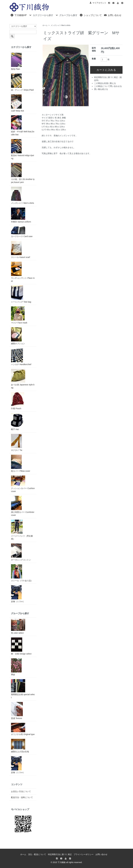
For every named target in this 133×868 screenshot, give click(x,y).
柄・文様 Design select (21, 646)
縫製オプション (18, 336)
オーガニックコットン (21, 552)
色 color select (18, 627)
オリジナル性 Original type (23, 729)
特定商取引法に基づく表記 (60, 854)
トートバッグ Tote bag (21, 294)
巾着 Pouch (18, 401)
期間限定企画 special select (23, 689)
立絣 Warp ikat (17, 103)
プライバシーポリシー (84, 854)
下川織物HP (18, 15)
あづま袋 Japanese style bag (23, 379)
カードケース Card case (22, 232)
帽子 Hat (17, 422)
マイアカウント (98, 3)
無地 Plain (16, 61)
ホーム (45, 25)
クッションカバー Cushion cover (23, 484)
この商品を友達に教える (105, 83)
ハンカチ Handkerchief (21, 357)
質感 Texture (17, 711)
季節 (16, 667)
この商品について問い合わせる (108, 86)
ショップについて (91, 15)
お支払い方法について (21, 791)
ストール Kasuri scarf (21, 250)
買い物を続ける (101, 89)
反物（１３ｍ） (18, 594)
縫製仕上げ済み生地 (20, 746)
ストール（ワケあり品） (22, 573)
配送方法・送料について (22, 797)
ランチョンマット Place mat (23, 272)
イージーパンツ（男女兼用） (22, 530)
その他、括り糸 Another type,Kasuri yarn (23, 173)
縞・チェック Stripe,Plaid (22, 82)
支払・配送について (37, 854)
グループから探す (66, 15)
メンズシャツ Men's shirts (60, 25)
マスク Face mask (19, 315)
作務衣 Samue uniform (21, 215)
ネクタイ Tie (17, 443)
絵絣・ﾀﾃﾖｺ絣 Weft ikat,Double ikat (23, 125)
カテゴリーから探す (41, 15)
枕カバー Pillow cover (21, 463)
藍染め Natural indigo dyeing (22, 149)
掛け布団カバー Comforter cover (23, 506)
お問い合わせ (113, 15)
